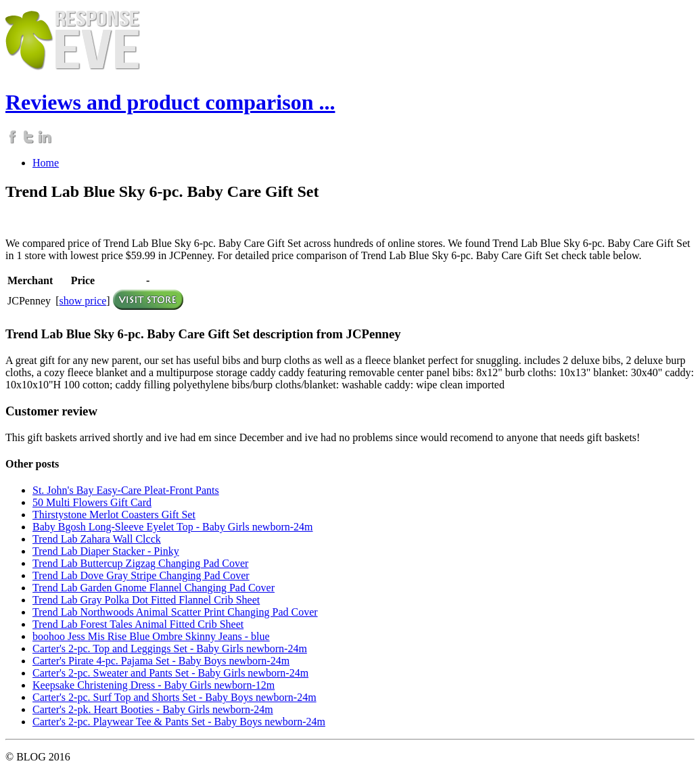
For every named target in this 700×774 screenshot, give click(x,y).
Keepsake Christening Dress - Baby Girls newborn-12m (154, 685)
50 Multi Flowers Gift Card (92, 502)
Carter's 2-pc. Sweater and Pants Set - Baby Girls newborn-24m (170, 673)
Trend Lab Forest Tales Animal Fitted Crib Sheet (138, 624)
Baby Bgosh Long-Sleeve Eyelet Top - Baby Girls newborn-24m (173, 527)
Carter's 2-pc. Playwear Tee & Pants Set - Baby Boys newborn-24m (179, 722)
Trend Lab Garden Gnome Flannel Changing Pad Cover (154, 588)
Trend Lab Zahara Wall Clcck (97, 539)
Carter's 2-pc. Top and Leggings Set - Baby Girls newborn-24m (170, 648)
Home (46, 163)
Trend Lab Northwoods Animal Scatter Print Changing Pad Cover (175, 612)
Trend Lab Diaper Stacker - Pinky (106, 551)
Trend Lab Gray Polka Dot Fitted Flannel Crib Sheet (146, 600)
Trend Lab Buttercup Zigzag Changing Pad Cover (140, 563)
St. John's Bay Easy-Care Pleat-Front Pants (126, 490)
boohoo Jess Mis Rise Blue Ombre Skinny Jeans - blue (151, 636)
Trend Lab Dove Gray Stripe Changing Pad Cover (141, 575)
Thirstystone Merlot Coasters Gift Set (114, 515)
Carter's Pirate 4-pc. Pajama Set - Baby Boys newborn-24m (161, 661)
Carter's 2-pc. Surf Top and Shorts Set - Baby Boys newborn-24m (174, 697)
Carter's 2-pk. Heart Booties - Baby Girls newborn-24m (153, 709)
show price (83, 301)
